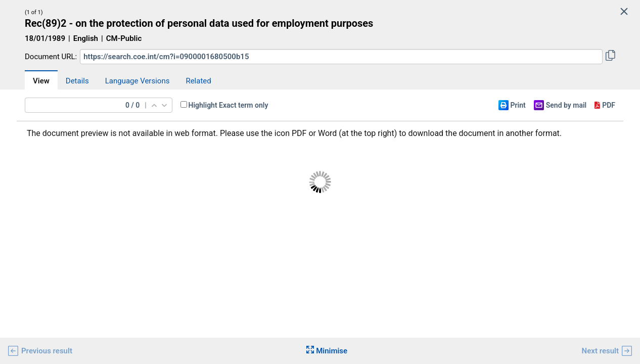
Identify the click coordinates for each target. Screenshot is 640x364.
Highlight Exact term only (228, 105)
